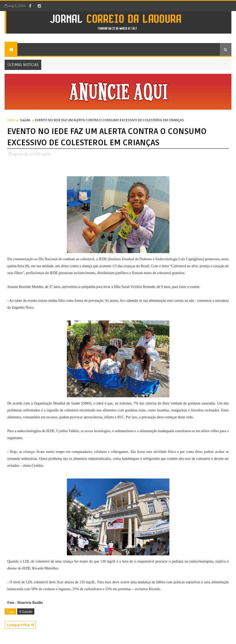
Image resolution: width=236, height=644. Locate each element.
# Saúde (26, 611)
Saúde (25, 120)
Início (11, 120)
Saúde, (46, 154)
